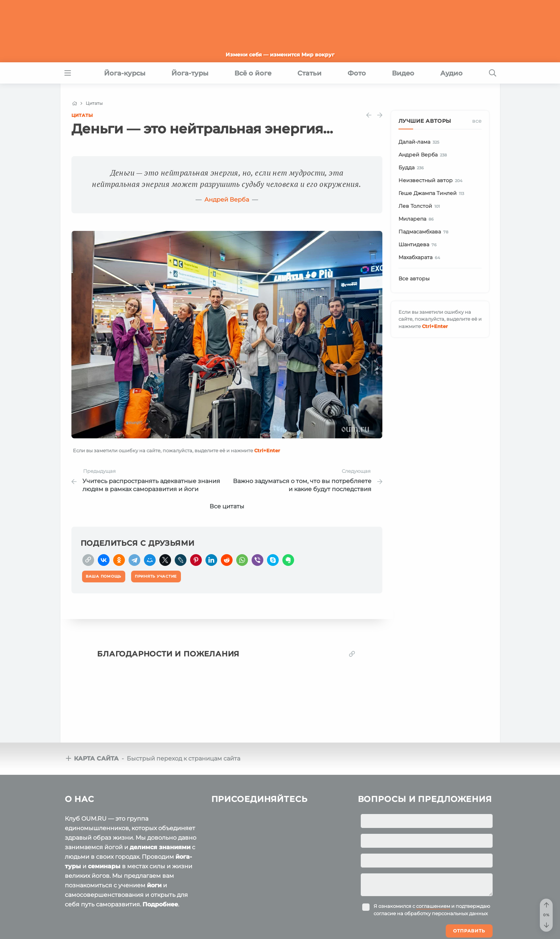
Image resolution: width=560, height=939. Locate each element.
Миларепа (418, 219)
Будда (413, 168)
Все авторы (414, 279)
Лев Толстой (421, 206)
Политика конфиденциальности (198, 924)
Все (477, 121)
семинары (104, 803)
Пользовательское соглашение (103, 924)
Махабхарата (421, 258)
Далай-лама (420, 142)
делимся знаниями (160, 784)
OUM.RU (107, 910)
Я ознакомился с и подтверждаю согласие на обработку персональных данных (432, 846)
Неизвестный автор (432, 181)
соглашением (433, 843)
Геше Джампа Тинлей (433, 194)
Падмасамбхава (425, 232)
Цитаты (82, 115)
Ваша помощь (446, 909)
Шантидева (419, 245)
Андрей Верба (227, 200)
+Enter (267, 450)
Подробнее (160, 841)
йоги (154, 822)
